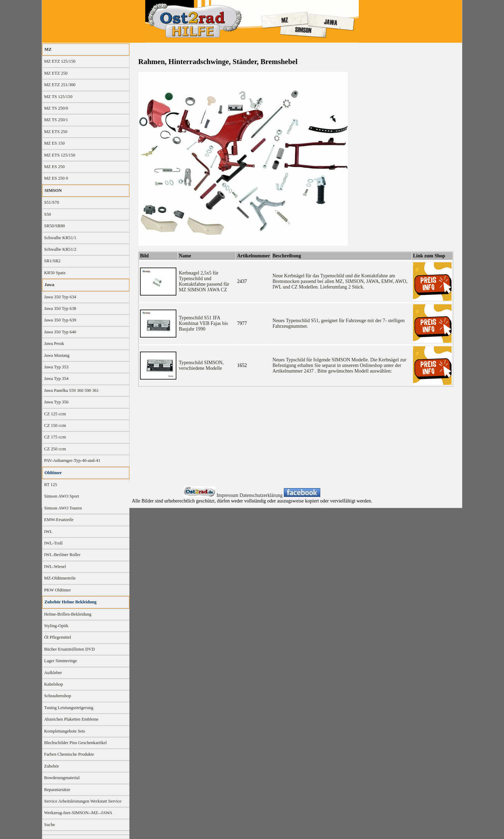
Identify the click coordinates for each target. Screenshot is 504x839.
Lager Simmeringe (61, 661)
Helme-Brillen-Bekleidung (68, 614)
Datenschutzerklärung (261, 495)
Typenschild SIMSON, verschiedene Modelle (201, 365)
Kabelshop (54, 684)
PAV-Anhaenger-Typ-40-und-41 (72, 460)
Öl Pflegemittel (58, 637)
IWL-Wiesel (55, 567)
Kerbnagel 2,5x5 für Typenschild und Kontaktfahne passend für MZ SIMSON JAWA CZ (204, 281)
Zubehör (52, 766)
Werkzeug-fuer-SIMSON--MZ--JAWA (78, 813)
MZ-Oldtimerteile (60, 578)
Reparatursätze (57, 790)
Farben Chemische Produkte (69, 754)
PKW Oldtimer (57, 590)
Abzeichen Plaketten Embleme (71, 719)
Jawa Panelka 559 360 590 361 (71, 390)
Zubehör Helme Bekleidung (71, 602)
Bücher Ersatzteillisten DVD (69, 649)
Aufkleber (53, 673)
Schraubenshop (58, 696)
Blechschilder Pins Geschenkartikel (75, 743)
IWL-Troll (53, 543)
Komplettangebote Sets (65, 731)
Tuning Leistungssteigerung (69, 708)
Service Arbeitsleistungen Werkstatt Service (83, 801)
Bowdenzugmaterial (62, 778)
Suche (50, 825)
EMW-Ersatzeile (59, 520)
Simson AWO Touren (63, 508)
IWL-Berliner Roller (62, 555)
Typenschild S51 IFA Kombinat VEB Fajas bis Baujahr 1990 (203, 323)
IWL (48, 532)
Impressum (228, 495)
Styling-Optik (56, 626)
